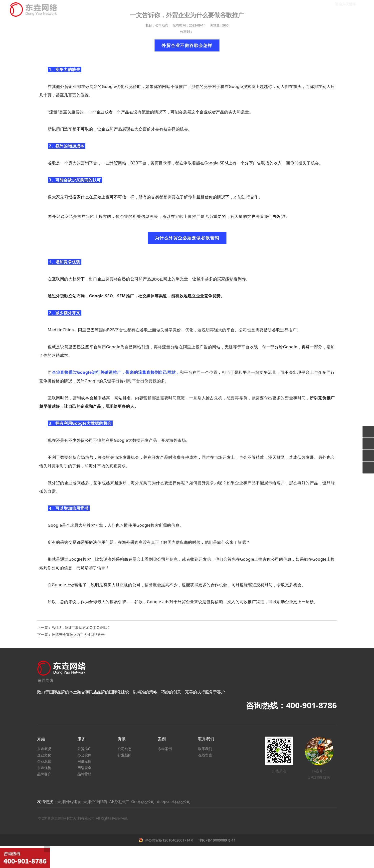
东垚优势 (44, 768)
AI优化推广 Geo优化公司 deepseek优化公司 (150, 802)
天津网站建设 (69, 802)
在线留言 (205, 755)
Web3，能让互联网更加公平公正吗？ (81, 628)
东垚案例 (165, 749)
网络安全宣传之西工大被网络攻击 (78, 635)
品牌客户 (44, 774)
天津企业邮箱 (95, 802)
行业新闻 (125, 755)
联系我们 (205, 749)
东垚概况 (44, 749)
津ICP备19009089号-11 (216, 840)
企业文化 (44, 755)
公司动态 (125, 749)
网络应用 (84, 761)
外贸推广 (84, 749)
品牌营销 (84, 774)
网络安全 (84, 768)
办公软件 (84, 755)
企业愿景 (44, 761)
